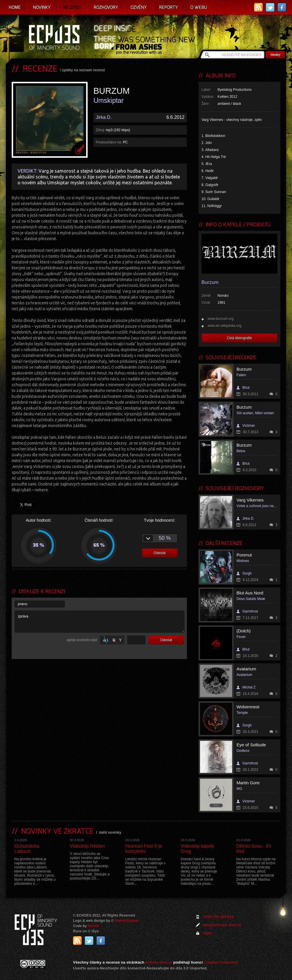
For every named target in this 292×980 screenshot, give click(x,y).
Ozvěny (139, 7)
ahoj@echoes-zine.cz (222, 925)
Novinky (42, 7)
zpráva (100, 622)
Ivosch (93, 926)
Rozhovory (106, 7)
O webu (199, 7)
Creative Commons (221, 962)
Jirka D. (104, 117)
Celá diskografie (239, 338)
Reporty (169, 7)
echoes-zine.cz (159, 962)
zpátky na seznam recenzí (84, 70)
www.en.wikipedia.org (224, 326)
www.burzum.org (221, 319)
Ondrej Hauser (127, 921)
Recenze (72, 7)
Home (15, 7)
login (207, 933)
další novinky (110, 832)
